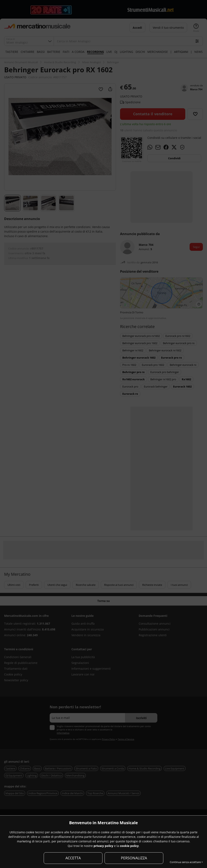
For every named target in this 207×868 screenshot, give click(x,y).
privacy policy (103, 846)
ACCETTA (73, 858)
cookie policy (129, 846)
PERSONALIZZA (134, 858)
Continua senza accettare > (186, 862)
